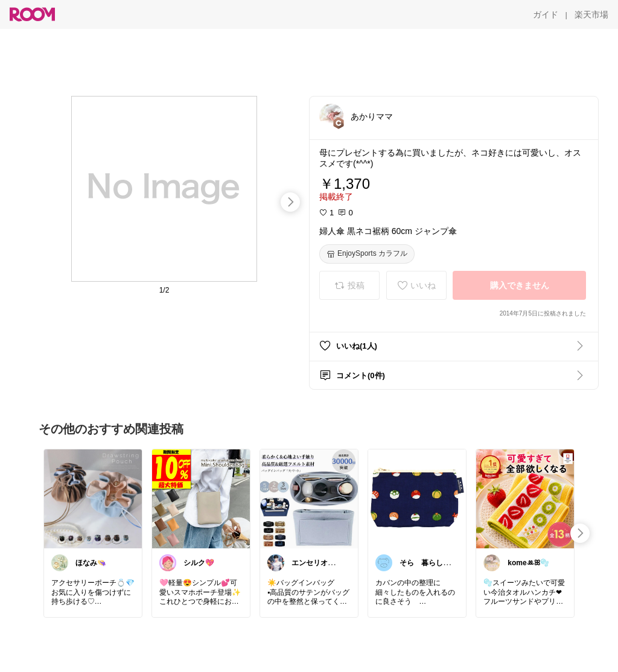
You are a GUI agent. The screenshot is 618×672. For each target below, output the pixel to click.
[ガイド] (546, 14)
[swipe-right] (290, 202)
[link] (93, 498)
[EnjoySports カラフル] (367, 254)
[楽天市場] (591, 14)
